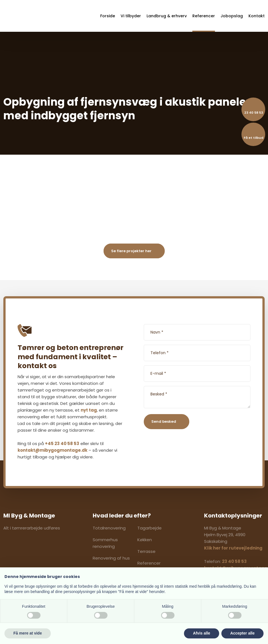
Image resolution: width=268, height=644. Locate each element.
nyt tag (89, 410)
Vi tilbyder (131, 16)
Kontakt (257, 16)
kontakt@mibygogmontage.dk (52, 450)
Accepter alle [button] (242, 633)
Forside (108, 16)
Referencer (204, 16)
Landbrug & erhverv (167, 16)
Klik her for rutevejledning (233, 548)
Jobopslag (232, 16)
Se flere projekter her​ (131, 251)
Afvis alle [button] (201, 633)
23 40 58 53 (234, 561)
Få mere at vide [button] (28, 633)
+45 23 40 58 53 (62, 443)
